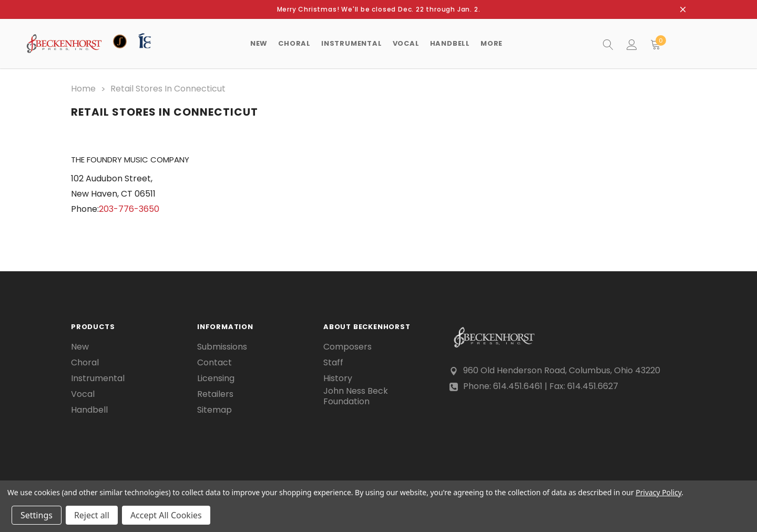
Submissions (222, 346)
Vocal (83, 393)
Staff (333, 362)
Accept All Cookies (166, 515)
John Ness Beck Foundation (356, 395)
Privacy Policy (658, 492)
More (492, 43)
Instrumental (98, 377)
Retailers (215, 393)
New (259, 43)
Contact (214, 362)
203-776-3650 (129, 207)
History (338, 377)
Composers (347, 346)
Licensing (216, 377)
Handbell (89, 409)
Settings (37, 515)
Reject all (92, 515)
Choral (85, 362)
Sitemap (214, 409)
